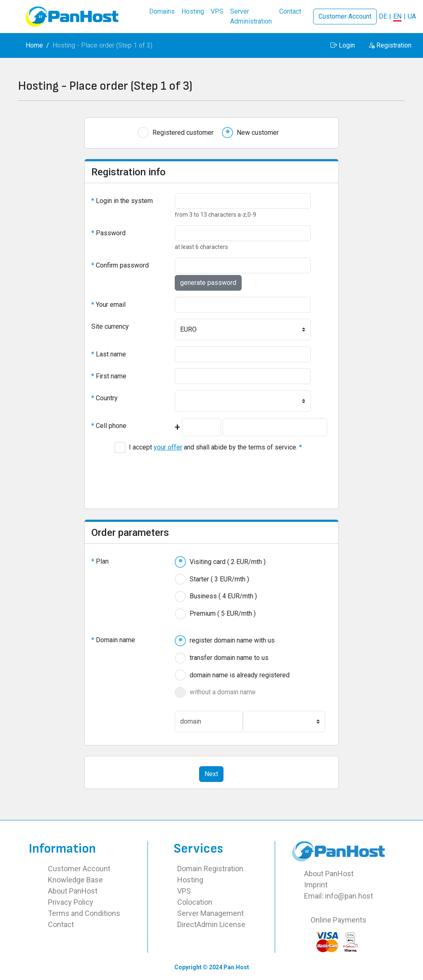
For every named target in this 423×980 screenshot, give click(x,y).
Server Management (210, 913)
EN (397, 16)
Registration (390, 45)
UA (412, 16)
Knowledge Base (75, 880)
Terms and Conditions (84, 913)
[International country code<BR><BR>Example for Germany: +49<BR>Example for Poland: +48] (201, 427)
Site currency (110, 326)
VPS (184, 891)
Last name (109, 354)
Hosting (190, 880)
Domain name (113, 640)
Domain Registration (210, 869)
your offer (168, 447)
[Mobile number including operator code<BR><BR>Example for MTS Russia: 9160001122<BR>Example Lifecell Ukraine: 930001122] (275, 427)
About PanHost (73, 891)
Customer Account (345, 16)
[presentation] (211, 476)
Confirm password (120, 265)
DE (383, 16)
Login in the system (122, 201)
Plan (100, 561)
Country (105, 398)
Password (108, 233)
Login (343, 45)
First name (109, 376)
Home (34, 45)
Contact (61, 924)
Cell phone (109, 426)
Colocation (195, 902)
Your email (108, 305)
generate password (208, 283)
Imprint (316, 885)
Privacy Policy (71, 902)
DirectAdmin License (211, 924)
